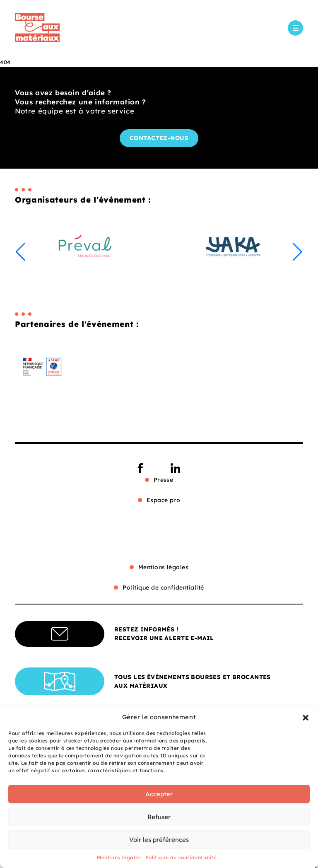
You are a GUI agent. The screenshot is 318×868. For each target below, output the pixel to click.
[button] (306, 717)
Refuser (159, 817)
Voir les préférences (159, 840)
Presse (164, 480)
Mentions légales (119, 857)
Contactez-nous (159, 138)
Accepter (159, 794)
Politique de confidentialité (181, 857)
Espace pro (164, 500)
